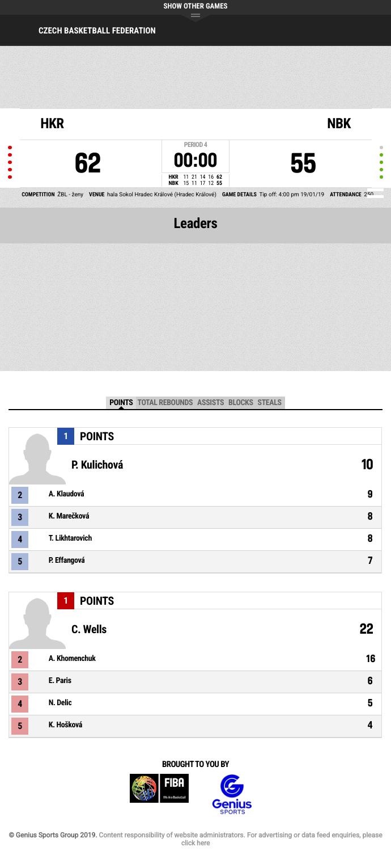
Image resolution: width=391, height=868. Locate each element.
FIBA (159, 795)
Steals (270, 403)
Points (121, 403)
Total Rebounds (165, 403)
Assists (211, 403)
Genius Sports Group (232, 795)
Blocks (241, 403)
